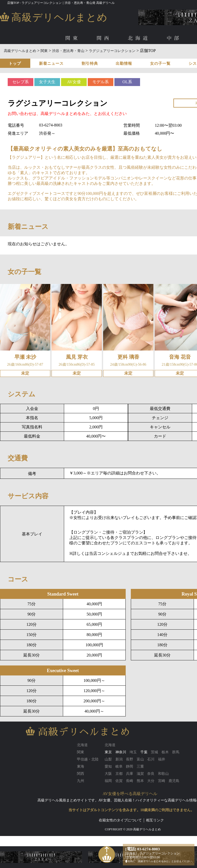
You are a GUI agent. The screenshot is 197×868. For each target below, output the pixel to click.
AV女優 (74, 82)
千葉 (144, 752)
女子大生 (47, 82)
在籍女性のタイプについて (120, 820)
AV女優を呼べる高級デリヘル (130, 794)
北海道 (139, 38)
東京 (108, 752)
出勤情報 (124, 63)
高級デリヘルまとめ (20, 51)
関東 (73, 38)
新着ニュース (51, 63)
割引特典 (90, 63)
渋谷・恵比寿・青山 (68, 51)
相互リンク (155, 820)
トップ (15, 63)
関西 (104, 38)
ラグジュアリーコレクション (112, 51)
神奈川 (121, 752)
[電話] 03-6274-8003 (143, 849)
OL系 (127, 82)
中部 (174, 38)
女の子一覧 (160, 63)
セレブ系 (21, 82)
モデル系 (101, 82)
